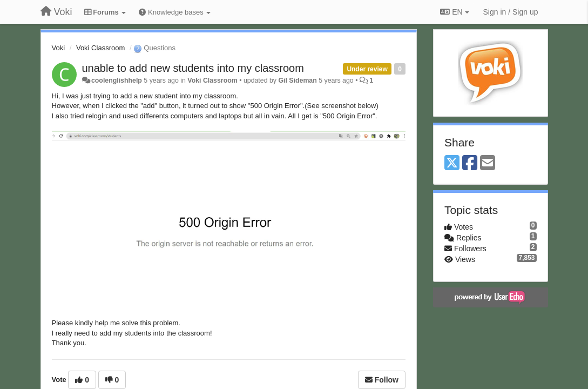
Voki (59, 48)
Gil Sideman (297, 81)
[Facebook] (470, 163)
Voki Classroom (100, 48)
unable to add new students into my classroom (193, 68)
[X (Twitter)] (452, 163)
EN (454, 12)
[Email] (488, 163)
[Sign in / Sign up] (511, 12)
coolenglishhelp (117, 81)
